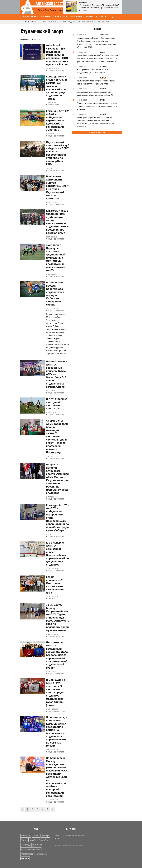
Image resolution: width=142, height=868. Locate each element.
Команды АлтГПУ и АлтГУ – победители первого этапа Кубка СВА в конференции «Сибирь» (57, 120)
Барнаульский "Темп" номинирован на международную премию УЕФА (94, 71)
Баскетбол (44, 840)
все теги (25, 858)
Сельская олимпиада (31, 849)
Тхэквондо (26, 845)
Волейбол (26, 836)
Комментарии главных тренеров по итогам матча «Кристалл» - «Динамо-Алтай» (96, 82)
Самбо (33, 840)
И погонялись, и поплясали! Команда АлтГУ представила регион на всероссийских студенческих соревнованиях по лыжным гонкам (57, 731)
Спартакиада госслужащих (33, 854)
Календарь (77, 17)
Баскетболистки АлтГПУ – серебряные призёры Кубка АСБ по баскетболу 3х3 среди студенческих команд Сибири (57, 374)
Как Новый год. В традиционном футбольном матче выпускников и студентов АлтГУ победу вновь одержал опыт (57, 222)
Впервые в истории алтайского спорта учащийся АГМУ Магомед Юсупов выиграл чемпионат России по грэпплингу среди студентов (58, 479)
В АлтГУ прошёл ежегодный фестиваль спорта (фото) (57, 404)
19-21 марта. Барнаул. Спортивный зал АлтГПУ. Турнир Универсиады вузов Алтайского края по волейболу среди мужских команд (58, 617)
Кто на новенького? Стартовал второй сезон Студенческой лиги (55, 585)
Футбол (36, 836)
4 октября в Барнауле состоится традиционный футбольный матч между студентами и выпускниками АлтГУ (56, 258)
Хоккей (24, 840)
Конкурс (46, 836)
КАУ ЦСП (104, 17)
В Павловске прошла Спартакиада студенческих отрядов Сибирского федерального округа (56, 294)
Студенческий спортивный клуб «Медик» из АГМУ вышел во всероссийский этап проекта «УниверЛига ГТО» (58, 153)
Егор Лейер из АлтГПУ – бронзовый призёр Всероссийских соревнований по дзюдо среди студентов (57, 554)
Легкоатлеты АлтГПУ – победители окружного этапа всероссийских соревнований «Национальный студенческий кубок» (57, 655)
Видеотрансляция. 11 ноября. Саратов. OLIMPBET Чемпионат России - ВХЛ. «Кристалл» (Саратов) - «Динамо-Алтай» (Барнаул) (95, 122)
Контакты (91, 17)
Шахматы (38, 845)
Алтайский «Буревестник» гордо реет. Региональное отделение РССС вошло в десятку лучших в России (57, 55)
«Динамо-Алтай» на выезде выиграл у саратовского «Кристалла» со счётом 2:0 (95, 93)
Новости (97, 29)
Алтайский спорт (49, 3)
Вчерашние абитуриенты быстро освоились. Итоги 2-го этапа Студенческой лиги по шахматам (58, 187)
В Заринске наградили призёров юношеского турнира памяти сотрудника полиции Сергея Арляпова (97, 106)
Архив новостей (97, 132)
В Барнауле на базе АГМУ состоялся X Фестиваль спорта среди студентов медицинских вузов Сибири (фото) (56, 692)
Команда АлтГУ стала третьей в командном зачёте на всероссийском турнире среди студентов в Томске (56, 88)
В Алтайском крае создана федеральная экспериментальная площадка (76, 22)
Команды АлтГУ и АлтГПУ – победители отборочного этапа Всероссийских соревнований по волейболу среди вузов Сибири (58, 518)
